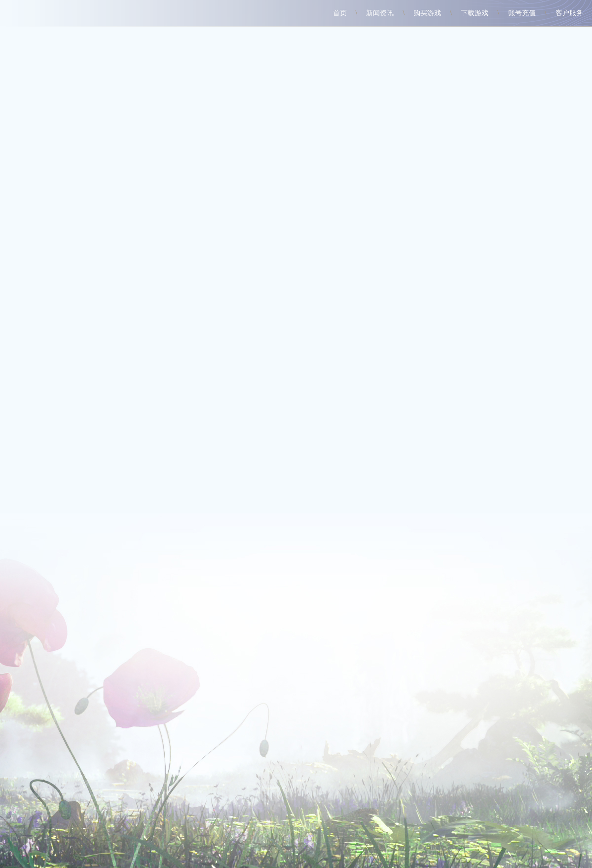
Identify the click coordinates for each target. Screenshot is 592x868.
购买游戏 (427, 13)
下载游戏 (475, 13)
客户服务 (569, 13)
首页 (340, 13)
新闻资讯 (380, 13)
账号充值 (522, 13)
